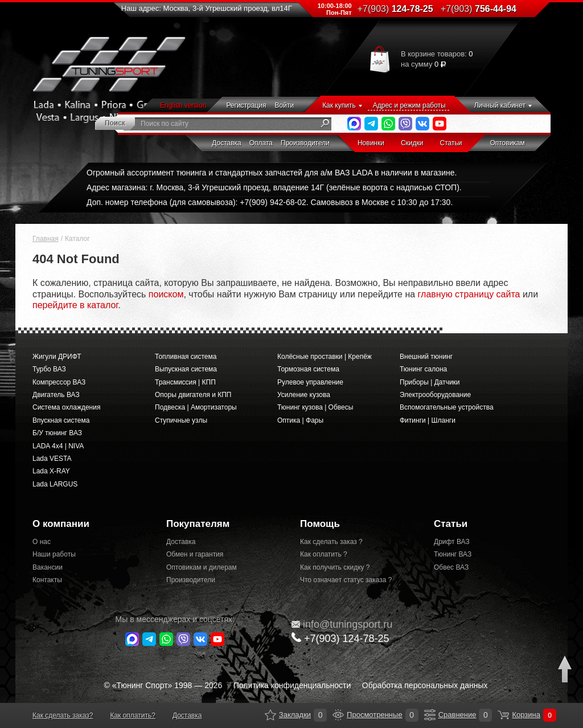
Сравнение (430, 715)
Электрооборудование (435, 395)
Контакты (47, 580)
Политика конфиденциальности (292, 685)
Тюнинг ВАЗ (453, 554)
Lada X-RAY (51, 471)
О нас (42, 542)
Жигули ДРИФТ (57, 357)
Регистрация (246, 105)
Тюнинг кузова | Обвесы (315, 407)
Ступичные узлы (181, 420)
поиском (166, 294)
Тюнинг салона (423, 369)
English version (183, 105)
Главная (46, 239)
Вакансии (48, 567)
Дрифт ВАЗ (452, 542)
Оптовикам (507, 143)
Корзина (503, 715)
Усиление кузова (304, 395)
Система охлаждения (66, 407)
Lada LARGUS (55, 484)
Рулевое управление (310, 382)
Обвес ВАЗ (451, 567)
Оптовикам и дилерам (202, 567)
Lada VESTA (52, 459)
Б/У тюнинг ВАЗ (57, 433)
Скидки (412, 143)
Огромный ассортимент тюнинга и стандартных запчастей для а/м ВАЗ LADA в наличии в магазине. (272, 173)
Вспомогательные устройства (447, 407)
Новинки (371, 143)
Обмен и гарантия (195, 554)
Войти (285, 105)
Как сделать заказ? (63, 715)
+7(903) (340, 638)
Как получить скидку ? (335, 567)
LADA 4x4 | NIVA (58, 446)
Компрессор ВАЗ (59, 382)
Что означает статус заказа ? (346, 580)
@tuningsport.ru (342, 624)
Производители (305, 143)
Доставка (227, 143)
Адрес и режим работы (409, 105)
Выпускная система (186, 369)
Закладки (270, 715)
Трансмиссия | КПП (185, 382)
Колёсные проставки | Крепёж (325, 357)
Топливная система (186, 357)
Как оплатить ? (324, 554)
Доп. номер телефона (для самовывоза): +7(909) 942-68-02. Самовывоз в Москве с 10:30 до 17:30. (270, 202)
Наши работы (54, 554)
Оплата (261, 143)
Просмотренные (338, 715)
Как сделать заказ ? (331, 542)
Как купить (339, 105)
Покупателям (198, 524)
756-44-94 (479, 9)
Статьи (451, 143)
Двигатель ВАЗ (56, 395)
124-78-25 (395, 9)
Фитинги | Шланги (428, 420)
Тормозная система (308, 369)
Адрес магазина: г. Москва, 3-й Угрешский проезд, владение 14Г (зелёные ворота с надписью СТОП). (274, 187)
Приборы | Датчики (430, 382)
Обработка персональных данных (425, 685)
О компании (61, 524)
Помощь (320, 524)
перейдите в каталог (75, 305)
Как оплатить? (132, 715)
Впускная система (61, 420)
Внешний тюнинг (426, 357)
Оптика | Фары (300, 420)
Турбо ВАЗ (49, 369)
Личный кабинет (500, 105)
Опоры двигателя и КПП (193, 395)
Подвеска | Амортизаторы (196, 407)
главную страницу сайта (469, 294)
